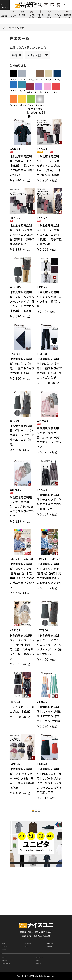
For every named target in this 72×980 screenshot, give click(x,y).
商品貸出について (45, 960)
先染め (21, 28)
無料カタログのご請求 (14, 965)
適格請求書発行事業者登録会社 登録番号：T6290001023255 (36, 919)
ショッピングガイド (13, 935)
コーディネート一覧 (35, 930)
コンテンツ (31, 935)
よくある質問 (9, 940)
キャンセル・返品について (15, 960)
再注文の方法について (48, 951)
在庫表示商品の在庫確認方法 (51, 965)
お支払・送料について (13, 956)
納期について (43, 956)
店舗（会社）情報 (56, 935)
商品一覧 (7, 930)
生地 (12, 28)
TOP (4, 28)
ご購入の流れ (9, 951)
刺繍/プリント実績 (57, 930)
